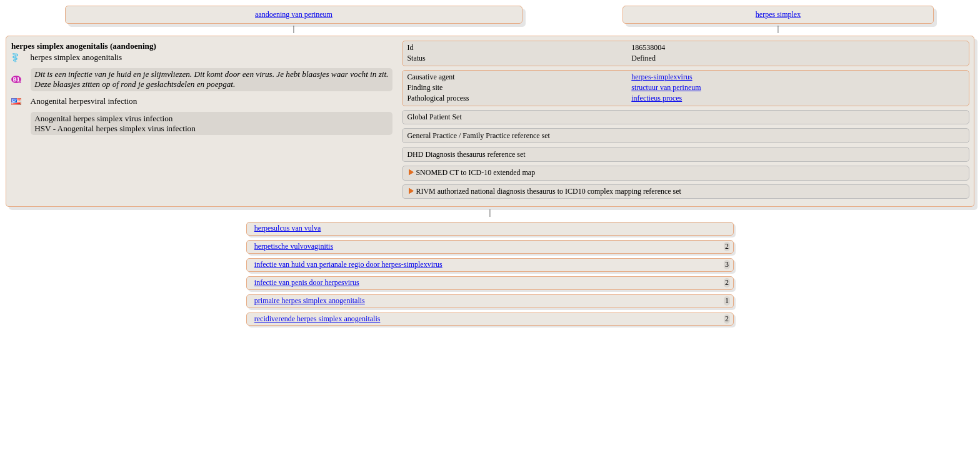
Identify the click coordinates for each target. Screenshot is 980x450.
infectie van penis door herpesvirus (307, 282)
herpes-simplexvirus (662, 77)
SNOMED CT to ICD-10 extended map (475, 172)
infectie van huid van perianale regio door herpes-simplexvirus (348, 264)
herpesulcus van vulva (288, 228)
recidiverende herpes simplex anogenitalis (317, 319)
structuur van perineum (666, 87)
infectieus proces (657, 98)
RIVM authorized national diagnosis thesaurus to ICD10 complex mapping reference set (548, 191)
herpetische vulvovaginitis (294, 246)
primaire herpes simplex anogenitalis (310, 301)
